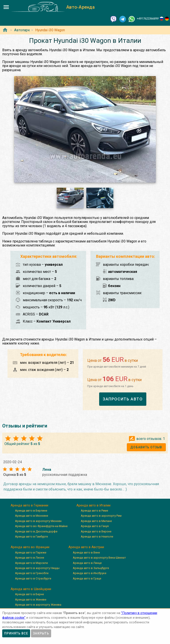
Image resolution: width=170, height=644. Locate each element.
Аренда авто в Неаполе (97, 537)
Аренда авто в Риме (94, 511)
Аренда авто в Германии (29, 505)
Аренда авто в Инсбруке (90, 573)
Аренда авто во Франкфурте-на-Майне (41, 526)
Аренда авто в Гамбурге (31, 537)
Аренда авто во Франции (30, 547)
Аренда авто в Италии (93, 505)
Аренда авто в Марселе (31, 563)
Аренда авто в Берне (29, 594)
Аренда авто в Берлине (31, 511)
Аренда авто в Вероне (96, 531)
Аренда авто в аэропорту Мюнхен (38, 521)
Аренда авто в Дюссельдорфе (36, 531)
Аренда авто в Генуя (95, 526)
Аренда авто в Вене (86, 552)
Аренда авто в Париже (31, 552)
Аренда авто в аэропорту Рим (101, 516)
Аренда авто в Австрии (86, 547)
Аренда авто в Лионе (30, 558)
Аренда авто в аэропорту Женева (38, 605)
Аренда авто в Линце (87, 563)
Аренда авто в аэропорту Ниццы (37, 568)
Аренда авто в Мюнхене (32, 516)
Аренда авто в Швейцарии (31, 589)
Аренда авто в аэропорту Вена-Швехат (99, 558)
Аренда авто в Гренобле (32, 573)
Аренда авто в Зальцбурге (91, 568)
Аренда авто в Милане (96, 521)
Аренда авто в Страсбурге (33, 578)
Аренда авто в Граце (87, 578)
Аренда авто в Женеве (31, 600)
